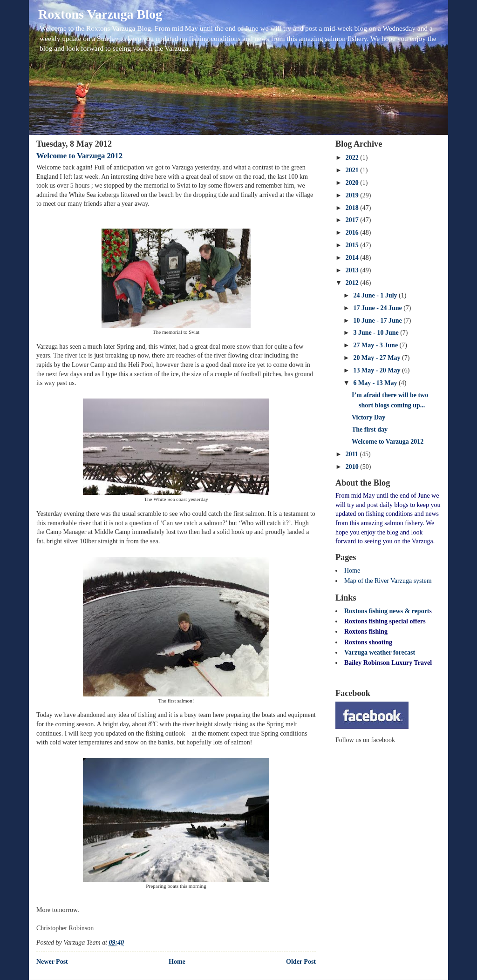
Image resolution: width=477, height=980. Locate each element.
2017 (353, 220)
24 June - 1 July (376, 295)
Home (177, 962)
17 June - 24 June (378, 308)
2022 (353, 158)
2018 (353, 208)
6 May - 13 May (376, 383)
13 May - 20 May (378, 370)
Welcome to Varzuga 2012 (79, 156)
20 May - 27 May (378, 358)
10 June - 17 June (378, 321)
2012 (353, 283)
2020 (353, 183)
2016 (353, 233)
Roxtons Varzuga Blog (100, 14)
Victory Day (368, 417)
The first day (370, 429)
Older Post (301, 962)
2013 (353, 270)
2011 (353, 454)
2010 (353, 467)
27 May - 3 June (376, 345)
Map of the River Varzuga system (388, 581)
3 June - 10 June (377, 333)
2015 (353, 245)
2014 (353, 258)
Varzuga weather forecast (380, 652)
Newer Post (52, 962)
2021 (353, 170)
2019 (353, 195)
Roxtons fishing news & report (387, 611)
